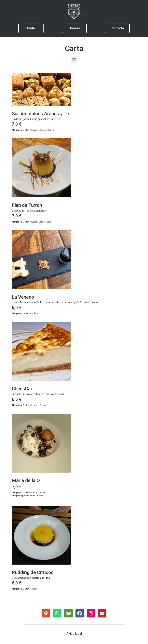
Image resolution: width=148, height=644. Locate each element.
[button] (74, 60)
